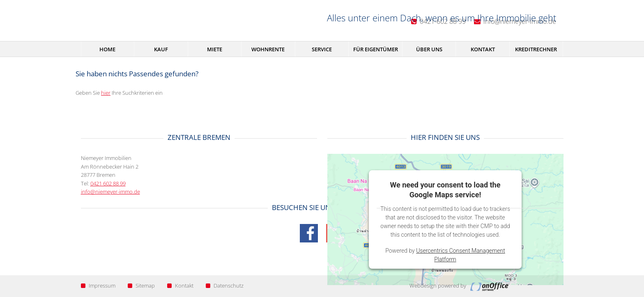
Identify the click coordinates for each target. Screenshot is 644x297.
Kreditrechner (536, 49)
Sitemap (141, 286)
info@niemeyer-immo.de (110, 192)
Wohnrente (268, 49)
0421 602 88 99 (108, 183)
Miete (215, 49)
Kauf (161, 49)
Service (322, 49)
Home (107, 49)
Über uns (429, 49)
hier (106, 93)
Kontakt (483, 49)
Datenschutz (225, 286)
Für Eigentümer (376, 49)
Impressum (98, 286)
